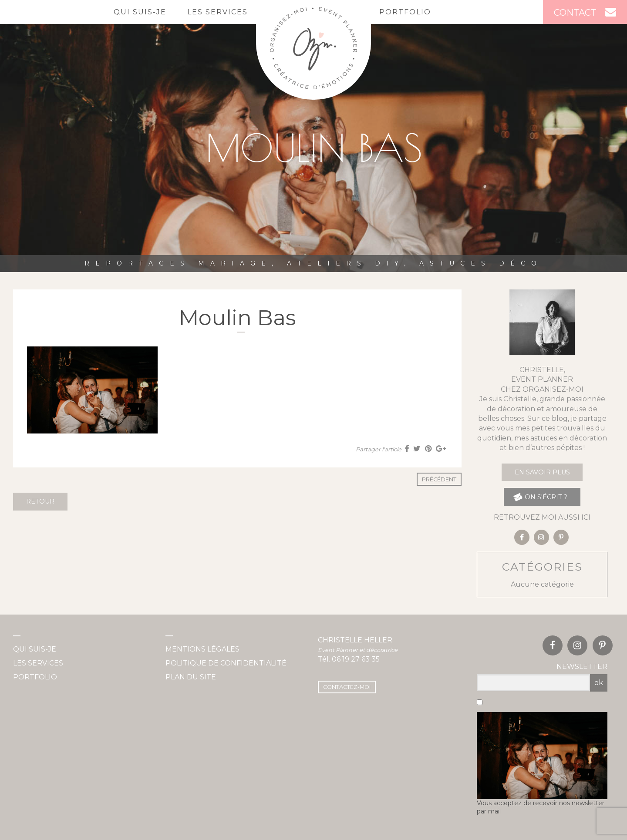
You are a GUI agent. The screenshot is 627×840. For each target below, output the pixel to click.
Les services (217, 12)
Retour (40, 501)
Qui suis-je (140, 12)
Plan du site (191, 677)
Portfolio (405, 12)
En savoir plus (542, 472)
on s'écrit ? (540, 497)
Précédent (439, 479)
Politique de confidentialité (226, 663)
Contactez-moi (347, 687)
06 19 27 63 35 (356, 659)
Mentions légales (202, 649)
